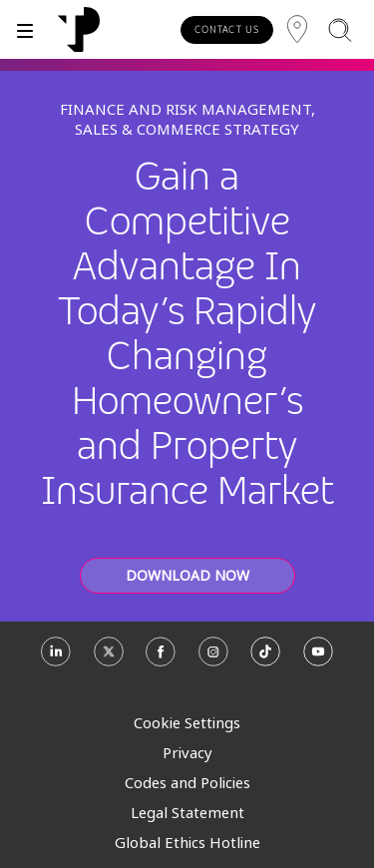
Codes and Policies (187, 782)
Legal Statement (187, 812)
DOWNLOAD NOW (187, 575)
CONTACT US (227, 29)
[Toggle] (25, 29)
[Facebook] (161, 659)
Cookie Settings (187, 722)
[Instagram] (213, 659)
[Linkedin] (56, 659)
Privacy (187, 752)
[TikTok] (265, 659)
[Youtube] (318, 659)
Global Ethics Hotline (187, 842)
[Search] (340, 29)
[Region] (297, 29)
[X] (109, 659)
